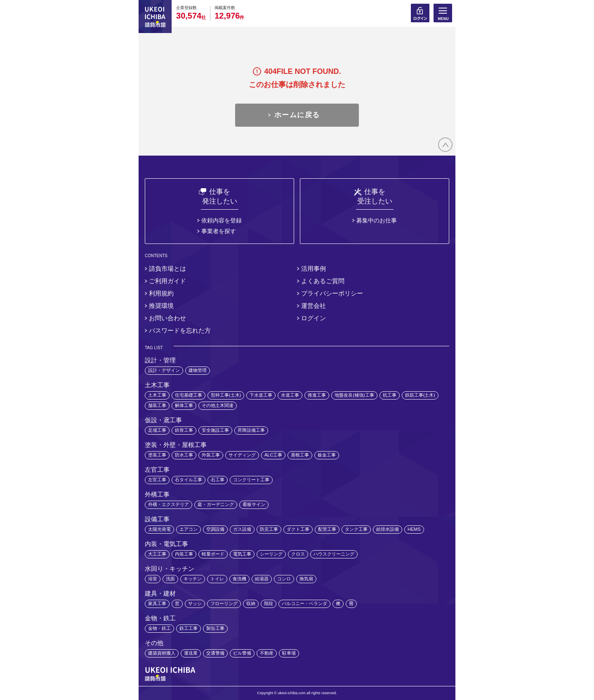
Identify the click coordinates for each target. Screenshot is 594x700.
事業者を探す (219, 231)
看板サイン (254, 504)
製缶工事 (215, 628)
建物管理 (198, 370)
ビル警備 (242, 653)
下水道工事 (261, 395)
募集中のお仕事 (377, 220)
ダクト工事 (298, 529)
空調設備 (215, 529)
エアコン (189, 529)
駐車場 (289, 653)
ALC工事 (273, 455)
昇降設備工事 (251, 430)
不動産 (267, 653)
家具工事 (157, 603)
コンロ (284, 579)
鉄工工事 (189, 628)
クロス (298, 554)
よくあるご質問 (323, 281)
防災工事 (269, 529)
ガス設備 (242, 529)
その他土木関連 (218, 405)
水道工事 (290, 395)
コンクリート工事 (251, 480)
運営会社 (313, 306)
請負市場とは (167, 268)
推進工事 (317, 395)
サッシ (195, 603)
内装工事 (184, 554)
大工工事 (157, 554)
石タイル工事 (189, 480)
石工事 (218, 480)
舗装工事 (157, 405)
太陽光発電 (159, 529)
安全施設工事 (215, 430)
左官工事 (157, 480)
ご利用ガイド (167, 281)
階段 (269, 603)
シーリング (271, 554)
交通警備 (215, 653)
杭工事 (390, 395)
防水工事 (184, 455)
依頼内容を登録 (222, 220)
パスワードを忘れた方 (180, 330)
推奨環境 (161, 306)
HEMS (414, 529)
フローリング (224, 603)
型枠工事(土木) (226, 395)
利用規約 (161, 293)
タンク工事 (356, 529)
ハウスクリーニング (334, 554)
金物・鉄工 (159, 628)
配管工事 (327, 529)
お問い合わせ (167, 318)
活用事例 (313, 268)
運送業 (191, 653)
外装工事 (211, 455)
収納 (251, 603)
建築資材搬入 (162, 653)
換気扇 (306, 579)
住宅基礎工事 (189, 395)
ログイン (313, 318)
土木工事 (157, 395)
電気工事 (242, 554)
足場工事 (157, 430)
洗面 (170, 579)
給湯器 (262, 579)
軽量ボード (213, 554)
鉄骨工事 (184, 430)
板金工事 (327, 455)
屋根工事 (300, 455)
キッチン (193, 579)
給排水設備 (388, 529)
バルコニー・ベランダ (304, 603)
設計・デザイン (164, 370)
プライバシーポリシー (332, 293)
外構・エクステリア (169, 504)
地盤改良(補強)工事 (354, 395)
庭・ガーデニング (216, 504)
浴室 (153, 579)
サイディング (242, 455)
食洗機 (239, 579)
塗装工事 (157, 455)
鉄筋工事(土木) (420, 395)
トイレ (217, 579)
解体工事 (184, 405)
